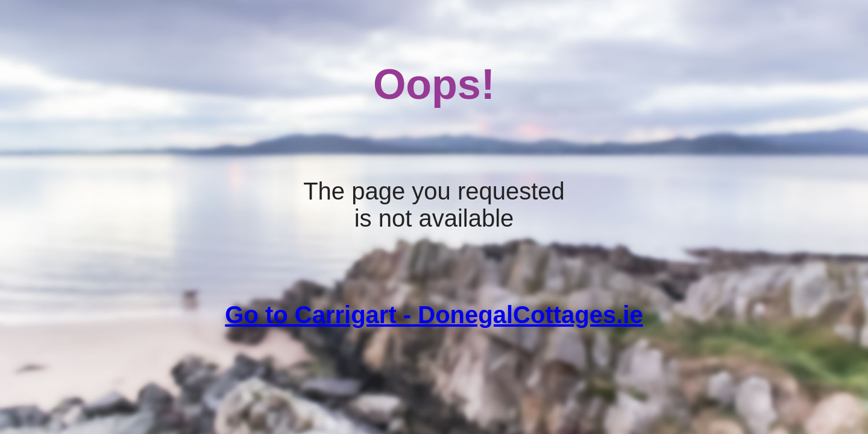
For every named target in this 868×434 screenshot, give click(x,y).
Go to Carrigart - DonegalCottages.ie (434, 315)
